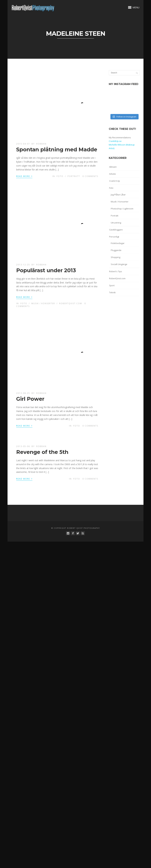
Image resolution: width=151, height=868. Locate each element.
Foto (60, 176)
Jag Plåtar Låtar (118, 195)
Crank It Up (115, 181)
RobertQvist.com (71, 303)
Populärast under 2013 (46, 270)
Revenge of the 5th (42, 452)
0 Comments (90, 176)
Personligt (114, 237)
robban (41, 144)
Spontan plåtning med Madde (57, 149)
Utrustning (116, 223)
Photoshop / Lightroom (122, 209)
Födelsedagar (118, 243)
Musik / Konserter (43, 303)
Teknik (112, 292)
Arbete (112, 174)
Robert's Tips (116, 271)
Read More (24, 176)
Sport (112, 285)
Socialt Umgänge (119, 264)
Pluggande (116, 250)
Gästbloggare (116, 230)
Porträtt (74, 176)
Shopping (115, 257)
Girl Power (30, 399)
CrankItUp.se (115, 141)
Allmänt (113, 167)
